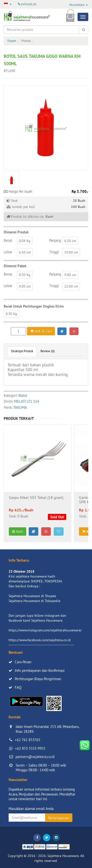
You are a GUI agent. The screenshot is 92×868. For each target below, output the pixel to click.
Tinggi (54, 252)
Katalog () (27, 4)
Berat (8, 240)
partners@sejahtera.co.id (35, 757)
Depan (12, 41)
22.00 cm (71, 286)
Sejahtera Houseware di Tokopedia (34, 601)
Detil (18, 531)
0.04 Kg (25, 241)
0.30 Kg (25, 275)
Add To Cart (41, 331)
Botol (23, 395)
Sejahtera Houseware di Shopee (32, 596)
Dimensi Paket (15, 266)
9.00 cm (70, 275)
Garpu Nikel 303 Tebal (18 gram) (36, 498)
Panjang (55, 240)
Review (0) (48, 351)
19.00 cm (71, 252)
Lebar (8, 252)
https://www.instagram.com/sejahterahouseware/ (45, 630)
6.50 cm (70, 241)
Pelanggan (79, 5)
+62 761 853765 (27, 740)
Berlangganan (59, 818)
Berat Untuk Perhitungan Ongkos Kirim (34, 306)
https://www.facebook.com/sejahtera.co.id (40, 640)
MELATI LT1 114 (26, 401)
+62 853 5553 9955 (30, 748)
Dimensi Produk (16, 232)
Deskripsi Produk (22, 351)
